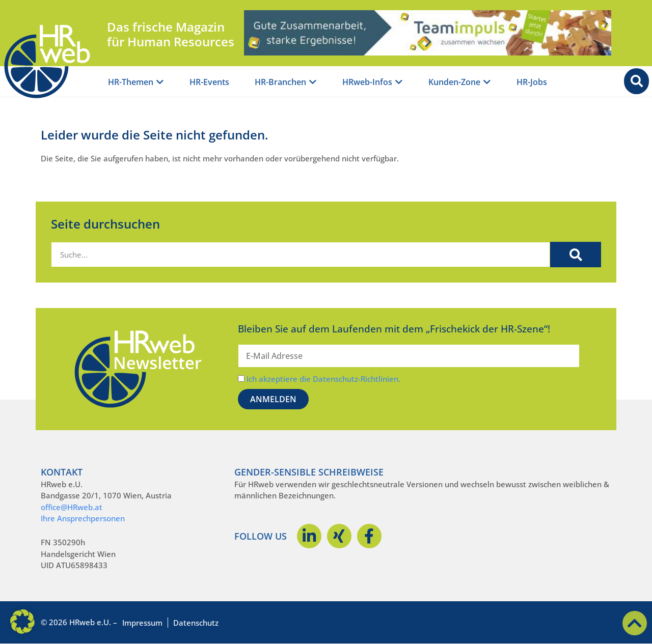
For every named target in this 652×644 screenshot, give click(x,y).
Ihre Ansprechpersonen (83, 518)
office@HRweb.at (72, 507)
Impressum (142, 623)
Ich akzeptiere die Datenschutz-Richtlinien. (323, 379)
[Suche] (576, 255)
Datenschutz (196, 623)
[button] (22, 622)
